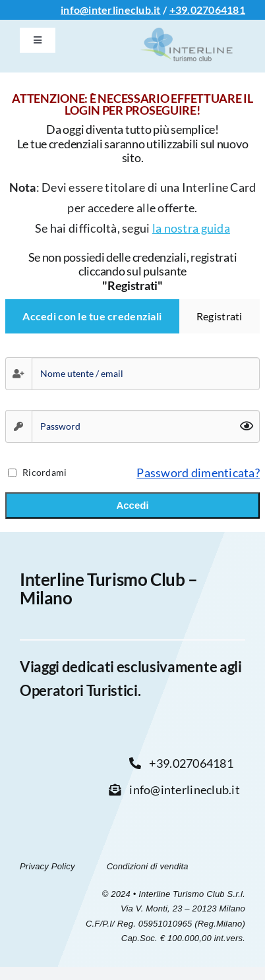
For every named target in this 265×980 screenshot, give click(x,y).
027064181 (218, 10)
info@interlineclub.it (111, 10)
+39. (180, 10)
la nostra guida (191, 228)
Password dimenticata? (198, 473)
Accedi (132, 505)
